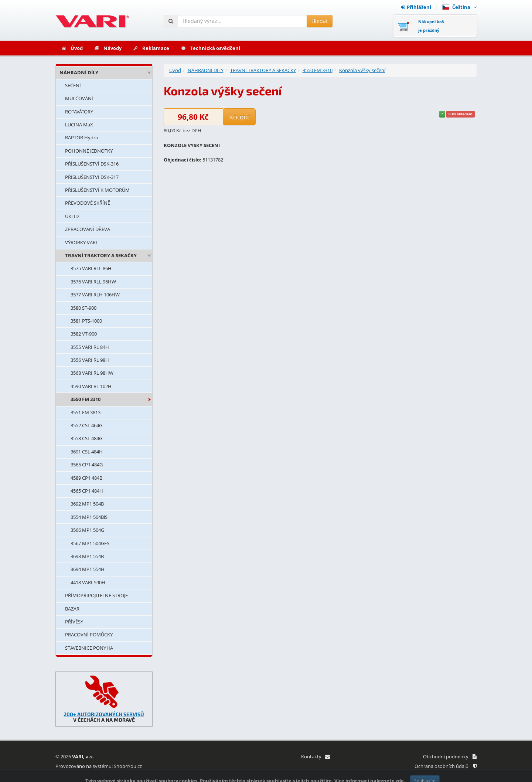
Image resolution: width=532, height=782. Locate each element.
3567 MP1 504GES (90, 543)
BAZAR (72, 609)
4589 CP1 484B (86, 478)
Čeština (459, 7)
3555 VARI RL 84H (90, 347)
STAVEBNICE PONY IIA (89, 648)
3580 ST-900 (83, 308)
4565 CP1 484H (87, 491)
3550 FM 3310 (86, 399)
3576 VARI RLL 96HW (93, 282)
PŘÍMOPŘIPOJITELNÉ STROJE (96, 595)
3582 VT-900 (84, 334)
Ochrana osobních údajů (446, 766)
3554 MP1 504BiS (89, 517)
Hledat (320, 21)
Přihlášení (416, 7)
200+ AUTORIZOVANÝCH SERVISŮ (104, 714)
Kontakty (315, 756)
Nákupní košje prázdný (431, 26)
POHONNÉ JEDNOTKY (89, 151)
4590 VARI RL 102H (91, 386)
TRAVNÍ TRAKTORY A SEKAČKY (101, 255)
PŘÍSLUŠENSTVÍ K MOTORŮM (97, 190)
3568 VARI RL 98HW (92, 373)
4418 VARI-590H (88, 582)
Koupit (239, 117)
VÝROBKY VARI (81, 242)
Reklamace (151, 48)
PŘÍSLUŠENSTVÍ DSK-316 (92, 164)
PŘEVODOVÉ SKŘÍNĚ (88, 203)
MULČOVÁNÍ (79, 98)
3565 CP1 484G (87, 465)
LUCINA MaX (79, 125)
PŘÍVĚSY (74, 622)
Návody (108, 48)
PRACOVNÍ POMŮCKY (89, 635)
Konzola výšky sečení (362, 70)
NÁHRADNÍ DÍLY (79, 72)
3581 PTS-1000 (86, 321)
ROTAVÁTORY (79, 112)
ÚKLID (72, 216)
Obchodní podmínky (450, 756)
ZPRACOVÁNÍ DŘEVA (88, 229)
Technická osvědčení (210, 48)
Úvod (72, 48)
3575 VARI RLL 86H (91, 268)
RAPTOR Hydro (82, 137)
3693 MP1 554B (87, 556)
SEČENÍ (73, 85)
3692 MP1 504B (87, 504)
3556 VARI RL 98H (90, 360)
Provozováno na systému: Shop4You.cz (99, 766)
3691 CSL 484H (87, 452)
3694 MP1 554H (88, 569)
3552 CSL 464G (86, 425)
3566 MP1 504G (87, 530)
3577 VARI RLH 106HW (95, 295)
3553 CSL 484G (86, 438)
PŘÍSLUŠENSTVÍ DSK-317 (92, 177)
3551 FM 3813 (86, 412)
